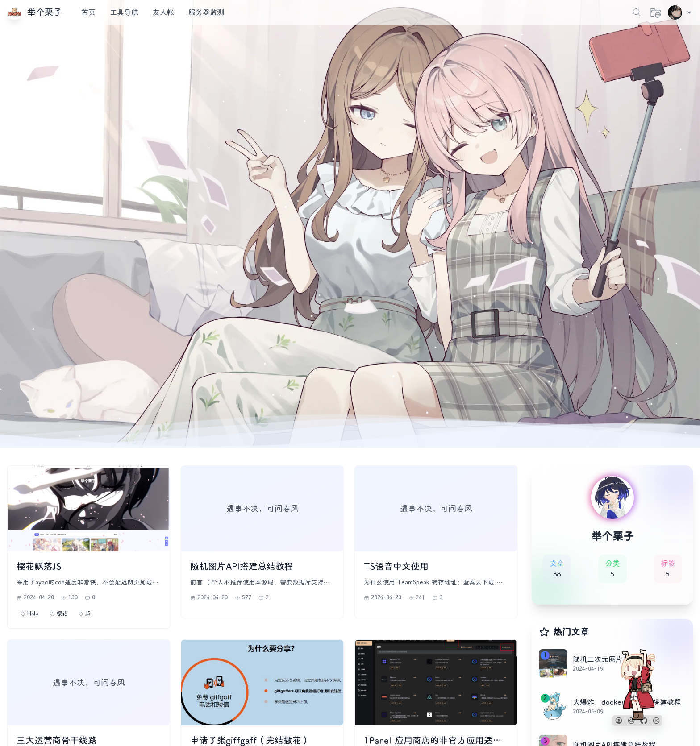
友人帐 (163, 12)
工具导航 (124, 12)
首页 (88, 12)
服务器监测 (206, 12)
